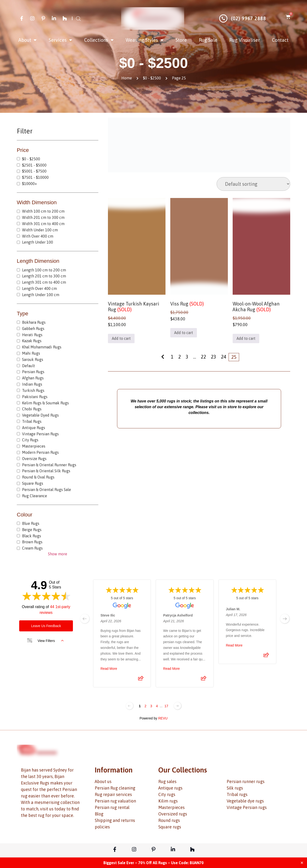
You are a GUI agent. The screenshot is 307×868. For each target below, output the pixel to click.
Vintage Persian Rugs (40, 434)
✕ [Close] (302, 863)
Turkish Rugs (33, 390)
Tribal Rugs (32, 421)
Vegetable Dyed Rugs (40, 415)
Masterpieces (34, 446)
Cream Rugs (32, 548)
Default (29, 366)
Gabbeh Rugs (33, 329)
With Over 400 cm (38, 236)
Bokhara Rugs (34, 322)
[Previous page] (130, 706)
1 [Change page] (140, 706)
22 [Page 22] (203, 357)
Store (181, 40)
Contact (280, 40)
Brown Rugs (32, 542)
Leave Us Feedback (46, 626)
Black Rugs (32, 536)
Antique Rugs (34, 428)
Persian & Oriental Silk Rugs (46, 471)
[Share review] (141, 680)
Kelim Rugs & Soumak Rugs (45, 403)
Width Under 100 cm (40, 230)
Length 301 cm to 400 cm (44, 282)
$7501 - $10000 (35, 177)
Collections (99, 40)
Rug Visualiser (245, 40)
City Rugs (30, 440)
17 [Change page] (166, 706)
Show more (58, 554)
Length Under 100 (38, 242)
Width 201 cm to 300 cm (43, 217)
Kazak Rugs (32, 341)
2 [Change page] (146, 706)
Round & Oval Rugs (38, 477)
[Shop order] (253, 184)
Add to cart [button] (121, 338)
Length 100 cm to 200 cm (44, 270)
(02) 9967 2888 (248, 18)
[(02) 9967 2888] (223, 18)
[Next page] (177, 706)
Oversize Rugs (34, 459)
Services (60, 40)
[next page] (285, 619)
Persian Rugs (33, 372)
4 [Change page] (157, 706)
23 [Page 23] (213, 357)
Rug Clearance (35, 496)
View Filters (45, 641)
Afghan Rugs (33, 378)
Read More (109, 669)
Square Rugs (33, 483)
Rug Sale (208, 40)
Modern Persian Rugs (40, 452)
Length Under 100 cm (41, 295)
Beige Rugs (32, 530)
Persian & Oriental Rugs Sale (47, 490)
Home (127, 78)
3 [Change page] (151, 706)
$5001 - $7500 (34, 171)
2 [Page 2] (180, 357)
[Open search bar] (78, 19)
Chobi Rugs (32, 409)
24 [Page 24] (224, 357)
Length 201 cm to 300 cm (44, 276)
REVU (163, 718)
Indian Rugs (32, 384)
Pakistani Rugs (35, 397)
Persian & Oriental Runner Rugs (49, 465)
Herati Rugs (32, 335)
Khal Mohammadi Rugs (42, 347)
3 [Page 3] (187, 357)
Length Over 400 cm (39, 288)
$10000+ (30, 184)
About (28, 40)
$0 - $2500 (152, 78)
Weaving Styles (145, 40)
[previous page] (85, 619)
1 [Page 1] (172, 357)
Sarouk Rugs (33, 359)
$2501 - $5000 (34, 165)
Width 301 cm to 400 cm (43, 224)
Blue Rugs (31, 523)
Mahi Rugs (31, 353)
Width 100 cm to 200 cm (43, 211)
